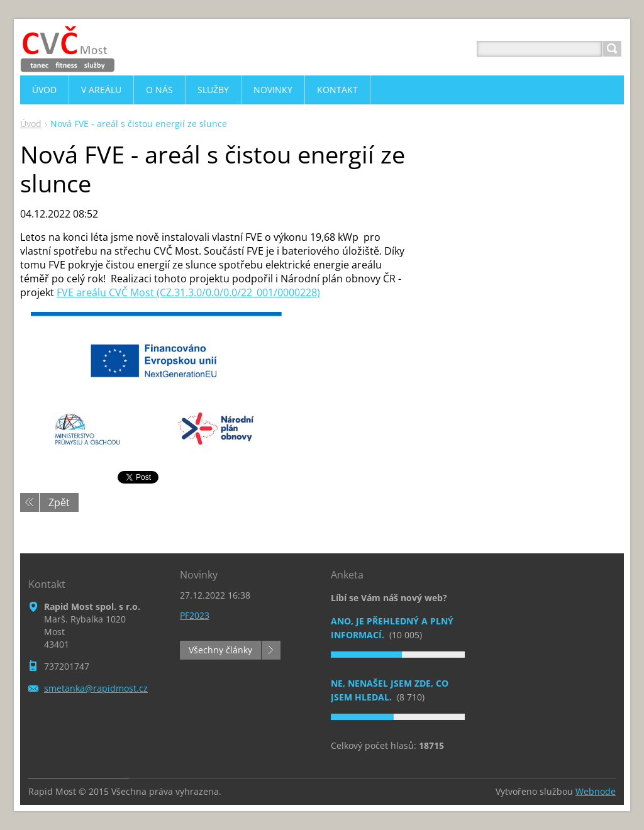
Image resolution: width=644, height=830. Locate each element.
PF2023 (195, 615)
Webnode (596, 791)
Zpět (59, 502)
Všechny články (220, 650)
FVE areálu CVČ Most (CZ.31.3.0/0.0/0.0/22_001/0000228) (188, 292)
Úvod (31, 124)
